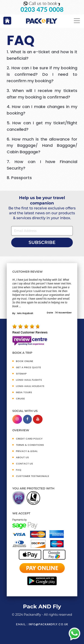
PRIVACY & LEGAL (27, 451)
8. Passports (19, 178)
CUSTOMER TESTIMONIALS (32, 476)
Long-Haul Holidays (30, 386)
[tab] (42, 55)
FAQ (19, 470)
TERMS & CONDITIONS (30, 445)
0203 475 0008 (42, 9)
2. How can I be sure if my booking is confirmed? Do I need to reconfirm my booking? (42, 74)
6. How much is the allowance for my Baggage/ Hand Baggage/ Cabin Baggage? (42, 146)
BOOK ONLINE (25, 361)
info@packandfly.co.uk (48, 624)
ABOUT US (22, 457)
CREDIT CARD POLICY (29, 439)
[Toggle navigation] (77, 21)
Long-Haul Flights (29, 380)
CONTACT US (24, 464)
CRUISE (20, 399)
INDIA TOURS (24, 392)
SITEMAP (21, 374)
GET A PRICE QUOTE (28, 367)
